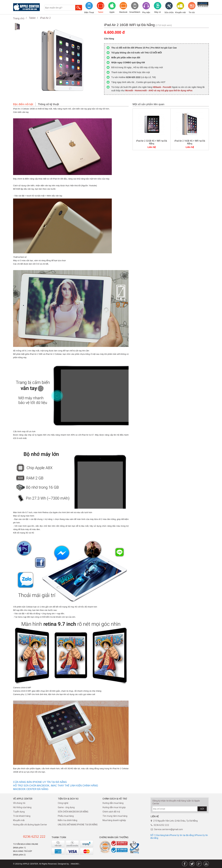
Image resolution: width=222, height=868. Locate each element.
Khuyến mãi (180, 12)
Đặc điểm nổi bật (23, 104)
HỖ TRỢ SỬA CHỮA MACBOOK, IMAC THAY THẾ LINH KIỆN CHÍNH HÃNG (56, 786)
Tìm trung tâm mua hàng (115, 816)
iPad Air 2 (45, 18)
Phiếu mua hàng (66, 816)
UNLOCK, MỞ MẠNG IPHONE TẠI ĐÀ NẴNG (78, 825)
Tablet (101, 12)
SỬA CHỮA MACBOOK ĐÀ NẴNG (73, 812)
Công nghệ (63, 803)
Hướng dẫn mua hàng (113, 803)
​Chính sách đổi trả (111, 812)
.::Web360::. (75, 864)
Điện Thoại (89, 12)
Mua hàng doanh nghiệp (114, 820)
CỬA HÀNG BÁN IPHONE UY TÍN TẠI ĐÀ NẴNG (40, 782)
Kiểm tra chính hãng (68, 820)
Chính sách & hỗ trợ (115, 799)
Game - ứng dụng (66, 807)
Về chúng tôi (19, 803)
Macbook (123, 12)
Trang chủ (19, 18)
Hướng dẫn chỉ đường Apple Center (30, 825)
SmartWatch (135, 12)
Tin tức (192, 12)
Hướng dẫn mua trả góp (114, 807)
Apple (112, 12)
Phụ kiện (146, 12)
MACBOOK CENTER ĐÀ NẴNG (31, 789)
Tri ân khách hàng (22, 816)
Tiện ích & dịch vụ (68, 799)
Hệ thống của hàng (22, 807)
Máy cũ (158, 12)
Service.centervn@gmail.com (169, 829)
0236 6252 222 (34, 836)
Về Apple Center (23, 799)
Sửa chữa (169, 12)
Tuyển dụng (19, 812)
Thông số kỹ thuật (48, 104)
